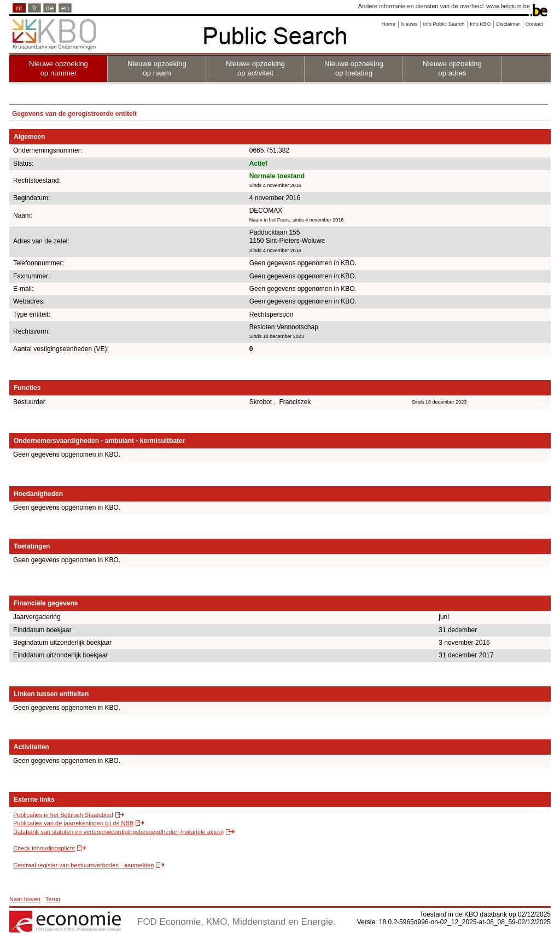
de (50, 8)
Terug (53, 899)
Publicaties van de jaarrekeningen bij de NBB (73, 823)
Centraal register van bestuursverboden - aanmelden (83, 865)
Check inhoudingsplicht (44, 848)
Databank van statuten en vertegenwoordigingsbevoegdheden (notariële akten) (118, 832)
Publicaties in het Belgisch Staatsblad (63, 815)
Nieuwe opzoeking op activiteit (255, 68)
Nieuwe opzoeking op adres (452, 68)
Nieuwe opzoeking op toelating (354, 68)
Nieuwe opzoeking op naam (157, 68)
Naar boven (25, 899)
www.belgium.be (508, 6)
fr (34, 8)
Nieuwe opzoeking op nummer (59, 68)
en (65, 8)
